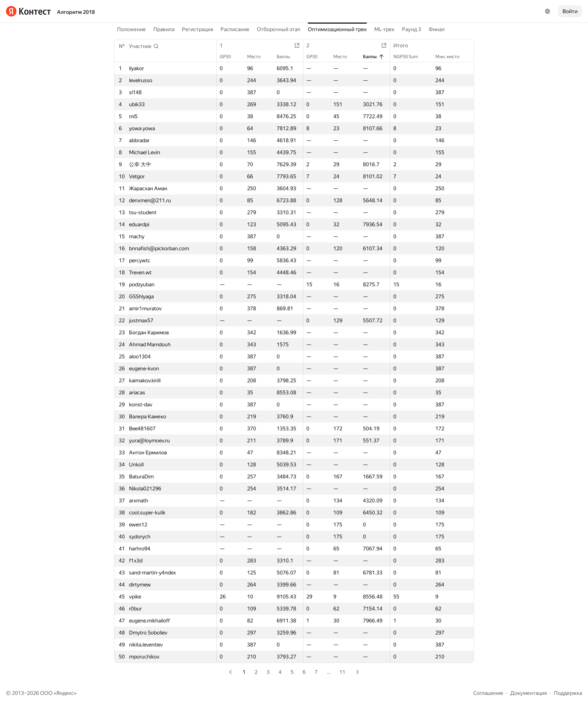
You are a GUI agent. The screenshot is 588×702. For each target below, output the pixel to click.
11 (342, 672)
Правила (164, 29)
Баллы (287, 57)
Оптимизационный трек (337, 29)
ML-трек (384, 29)
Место (258, 57)
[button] (144, 46)
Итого (404, 45)
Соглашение (488, 693)
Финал (437, 29)
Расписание (235, 29)
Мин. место (451, 57)
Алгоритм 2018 (76, 12)
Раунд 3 (412, 29)
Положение (131, 29)
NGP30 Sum (409, 57)
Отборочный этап (279, 29)
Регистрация (197, 29)
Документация (529, 693)
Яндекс (65, 693)
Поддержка (568, 693)
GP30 (229, 57)
